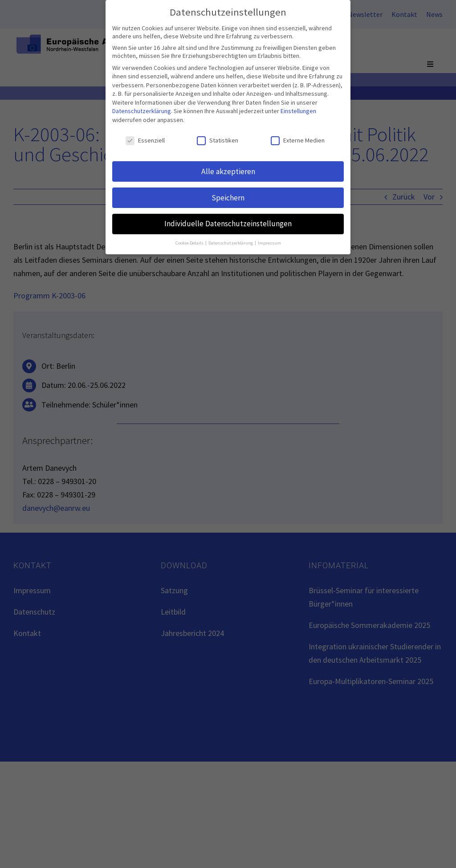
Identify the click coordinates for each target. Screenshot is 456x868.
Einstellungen (298, 110)
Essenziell (145, 139)
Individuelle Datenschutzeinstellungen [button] (228, 222)
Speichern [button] (228, 196)
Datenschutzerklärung (142, 110)
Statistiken (218, 139)
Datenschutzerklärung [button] (231, 242)
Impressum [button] (269, 242)
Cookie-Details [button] (190, 242)
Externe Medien (298, 139)
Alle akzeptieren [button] (228, 170)
